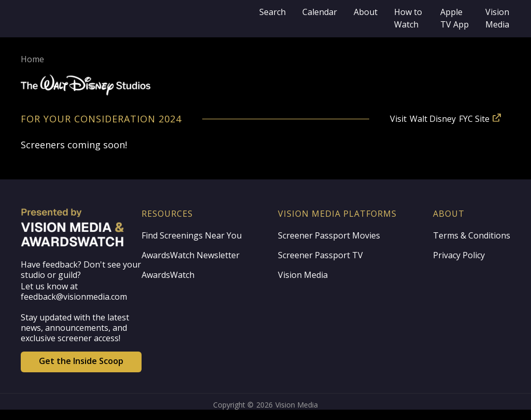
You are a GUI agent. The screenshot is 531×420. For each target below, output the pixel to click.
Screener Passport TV (320, 255)
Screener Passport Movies (329, 235)
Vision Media (303, 275)
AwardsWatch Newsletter (191, 255)
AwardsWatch (168, 275)
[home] (136, 19)
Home (32, 59)
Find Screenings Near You (192, 235)
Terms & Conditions (472, 235)
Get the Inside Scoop (81, 361)
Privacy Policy (459, 255)
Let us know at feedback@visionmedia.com (74, 291)
